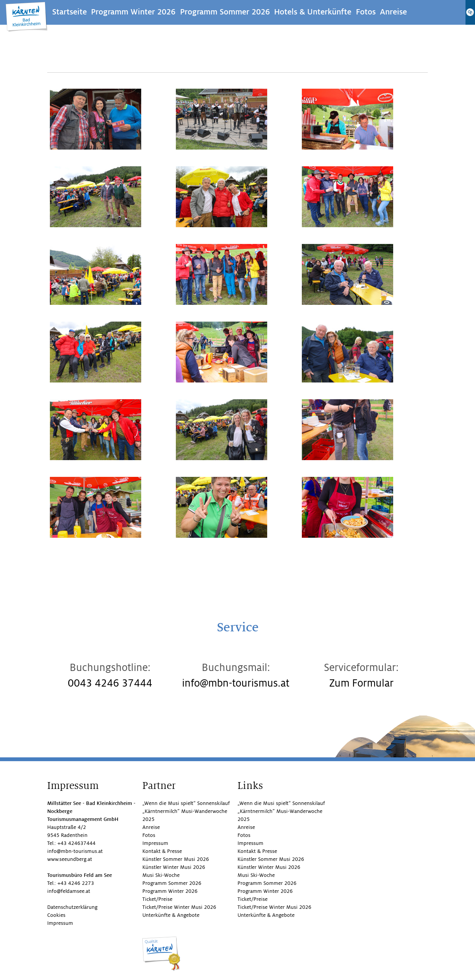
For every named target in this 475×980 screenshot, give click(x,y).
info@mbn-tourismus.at (236, 683)
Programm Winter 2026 (133, 12)
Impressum (60, 923)
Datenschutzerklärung (72, 907)
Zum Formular (361, 683)
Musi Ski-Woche (161, 875)
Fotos (366, 12)
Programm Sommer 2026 (225, 12)
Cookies (56, 915)
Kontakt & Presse (162, 851)
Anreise (393, 12)
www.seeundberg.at (70, 859)
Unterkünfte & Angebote (171, 915)
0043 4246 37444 (110, 683)
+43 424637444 (77, 843)
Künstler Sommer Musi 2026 (176, 859)
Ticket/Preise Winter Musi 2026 (179, 907)
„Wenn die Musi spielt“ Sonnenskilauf (186, 803)
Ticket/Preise (157, 899)
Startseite (69, 12)
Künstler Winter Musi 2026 (174, 867)
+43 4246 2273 (76, 883)
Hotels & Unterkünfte (313, 12)
